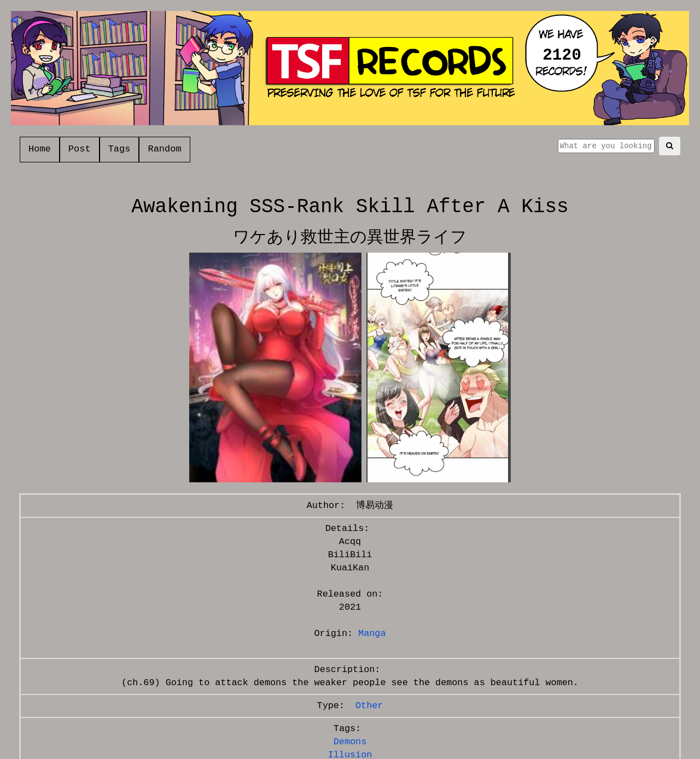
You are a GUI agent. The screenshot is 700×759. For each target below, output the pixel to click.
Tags (119, 149)
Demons (350, 742)
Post (80, 149)
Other (369, 706)
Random (164, 149)
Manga (372, 634)
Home (40, 149)
